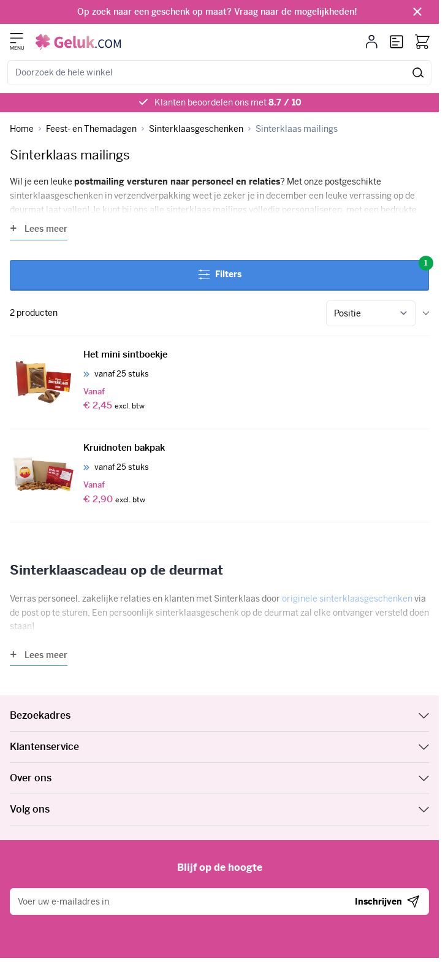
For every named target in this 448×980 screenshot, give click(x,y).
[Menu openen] (17, 38)
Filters (314, 270)
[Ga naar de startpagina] (78, 42)
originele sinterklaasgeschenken (347, 599)
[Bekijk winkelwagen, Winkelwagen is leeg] (422, 42)
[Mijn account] (372, 42)
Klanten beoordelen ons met (228, 102)
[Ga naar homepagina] (22, 129)
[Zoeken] (418, 73)
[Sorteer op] (371, 313)
